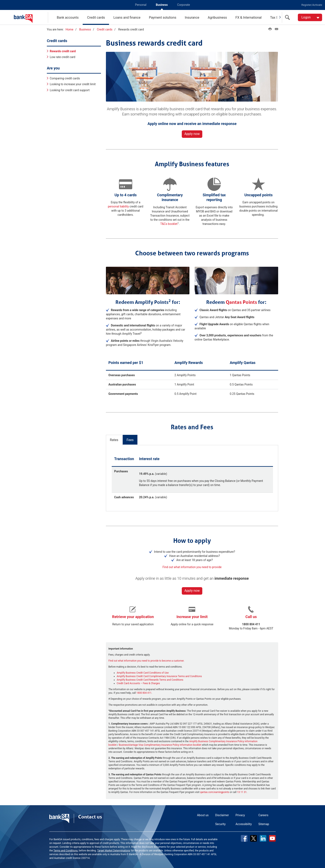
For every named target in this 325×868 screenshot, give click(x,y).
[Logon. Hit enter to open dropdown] (310, 17)
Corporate (184, 5)
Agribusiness (217, 18)
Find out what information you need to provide (192, 566)
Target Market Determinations (114, 850)
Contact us (90, 816)
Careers (263, 815)
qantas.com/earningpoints (215, 792)
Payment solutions (162, 18)
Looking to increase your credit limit (73, 84)
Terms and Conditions (66, 850)
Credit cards (96, 18)
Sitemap (264, 823)
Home (69, 29)
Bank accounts (68, 18)
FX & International (249, 18)
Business (162, 5)
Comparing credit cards (65, 78)
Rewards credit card (63, 50)
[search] (288, 17)
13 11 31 (242, 792)
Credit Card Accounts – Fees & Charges (138, 683)
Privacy (240, 815)
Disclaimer (222, 815)
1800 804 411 (144, 692)
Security (220, 823)
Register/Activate (312, 5)
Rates (114, 439)
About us (203, 815)
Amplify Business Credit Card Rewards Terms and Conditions (150, 679)
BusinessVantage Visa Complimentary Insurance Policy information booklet (160, 744)
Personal (141, 5)
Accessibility (244, 823)
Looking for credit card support (70, 89)
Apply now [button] (192, 133)
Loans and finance (127, 18)
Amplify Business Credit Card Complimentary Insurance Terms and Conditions (159, 676)
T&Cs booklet (169, 223)
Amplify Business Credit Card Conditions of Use (143, 672)
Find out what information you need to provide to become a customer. (146, 660)
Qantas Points (241, 301)
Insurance (192, 18)
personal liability (118, 206)
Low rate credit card (62, 56)
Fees (130, 439)
